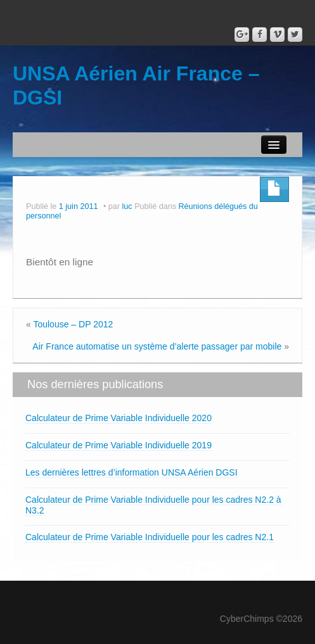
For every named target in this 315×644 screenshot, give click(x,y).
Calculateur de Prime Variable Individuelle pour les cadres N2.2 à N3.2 (153, 505)
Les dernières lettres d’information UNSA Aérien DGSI (132, 472)
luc (127, 206)
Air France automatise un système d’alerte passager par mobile (157, 346)
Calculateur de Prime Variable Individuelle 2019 (119, 445)
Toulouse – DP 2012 (73, 324)
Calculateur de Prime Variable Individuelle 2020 (119, 418)
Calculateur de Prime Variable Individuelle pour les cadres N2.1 (150, 537)
